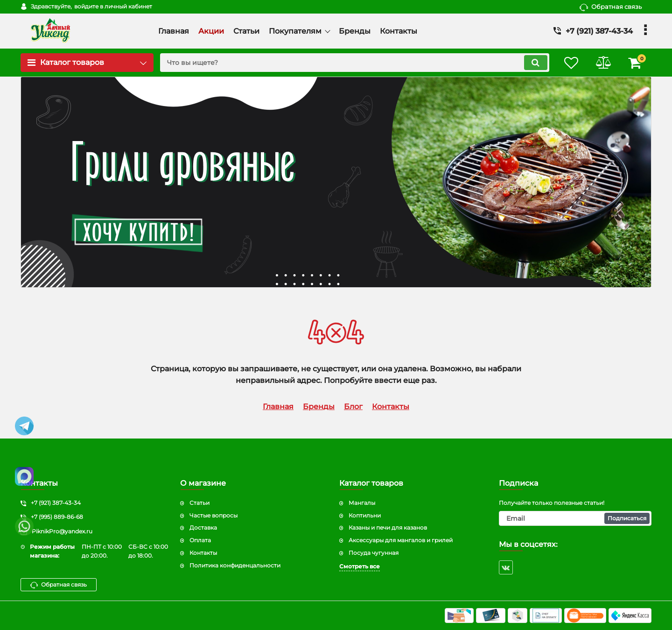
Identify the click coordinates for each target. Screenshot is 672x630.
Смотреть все (360, 566)
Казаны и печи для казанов (388, 527)
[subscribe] (575, 518)
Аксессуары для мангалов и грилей (401, 540)
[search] (353, 63)
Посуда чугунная (374, 553)
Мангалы (362, 503)
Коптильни (365, 515)
